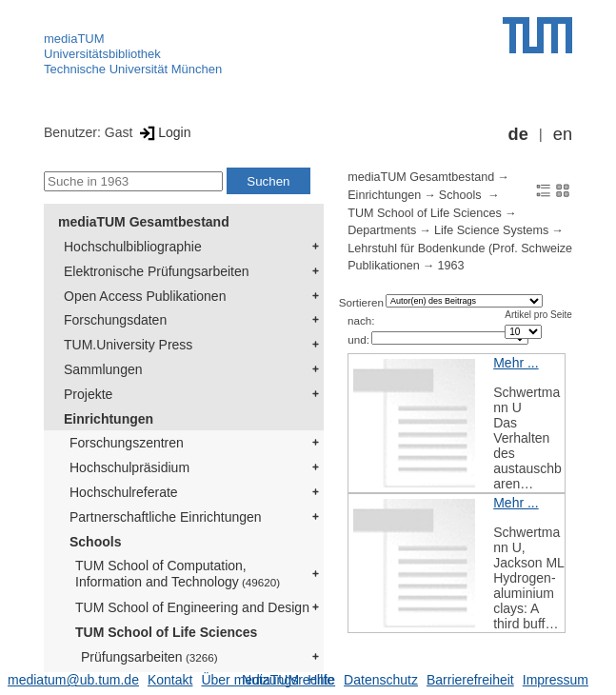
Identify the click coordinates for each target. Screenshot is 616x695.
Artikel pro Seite (538, 315)
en (563, 134)
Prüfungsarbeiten (149, 657)
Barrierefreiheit (470, 680)
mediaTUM (74, 39)
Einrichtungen (109, 419)
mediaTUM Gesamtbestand (144, 222)
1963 (450, 266)
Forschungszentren (127, 443)
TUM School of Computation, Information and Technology (178, 574)
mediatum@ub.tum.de (73, 680)
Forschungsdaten (115, 320)
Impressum (556, 680)
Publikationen (384, 266)
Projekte (88, 394)
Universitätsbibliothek (102, 54)
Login (163, 132)
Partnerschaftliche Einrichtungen (166, 517)
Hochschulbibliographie (133, 247)
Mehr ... (516, 363)
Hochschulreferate (124, 492)
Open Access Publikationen (145, 296)
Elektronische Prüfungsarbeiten (157, 271)
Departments (382, 230)
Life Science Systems (491, 230)
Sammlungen (103, 369)
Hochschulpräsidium (129, 467)
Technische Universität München (133, 69)
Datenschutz (381, 680)
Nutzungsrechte (288, 680)
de (518, 134)
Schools (95, 542)
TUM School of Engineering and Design (192, 607)
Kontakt (170, 680)
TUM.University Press (128, 345)
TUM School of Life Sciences (166, 632)
